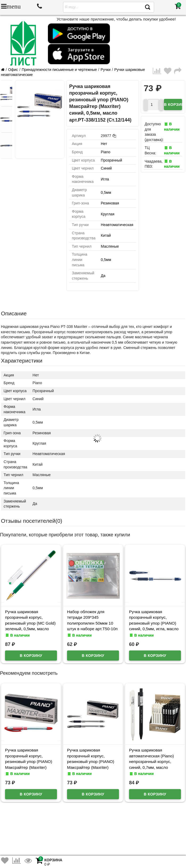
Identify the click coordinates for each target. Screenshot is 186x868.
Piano (106, 152)
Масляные (110, 246)
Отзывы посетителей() (32, 521)
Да (103, 276)
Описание (14, 313)
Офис (13, 70)
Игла (105, 179)
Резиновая (110, 203)
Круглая (108, 214)
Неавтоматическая (117, 225)
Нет (104, 144)
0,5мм (106, 192)
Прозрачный (111, 160)
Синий (106, 168)
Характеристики (22, 361)
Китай (106, 235)
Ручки (106, 70)
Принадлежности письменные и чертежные (59, 70)
